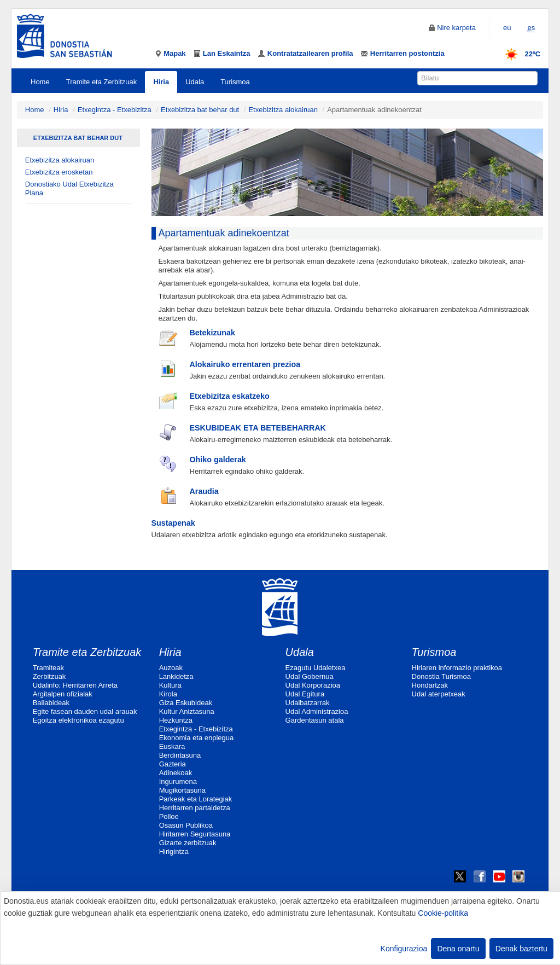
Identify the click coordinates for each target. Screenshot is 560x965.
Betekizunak (212, 333)
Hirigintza (174, 851)
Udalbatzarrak (308, 703)
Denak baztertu (521, 949)
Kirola (168, 694)
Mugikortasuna (182, 790)
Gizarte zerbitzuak (188, 843)
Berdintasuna (180, 755)
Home (40, 82)
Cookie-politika (443, 913)
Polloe (169, 816)
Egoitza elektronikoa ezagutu (78, 720)
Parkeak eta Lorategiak (196, 799)
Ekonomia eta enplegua (197, 738)
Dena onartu (458, 949)
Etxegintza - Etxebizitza (115, 110)
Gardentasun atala (315, 720)
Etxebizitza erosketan (59, 172)
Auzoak (171, 668)
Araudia (204, 491)
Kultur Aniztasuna (187, 711)
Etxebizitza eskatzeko (230, 396)
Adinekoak (176, 773)
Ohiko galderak (218, 460)
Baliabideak (51, 703)
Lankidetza (176, 676)
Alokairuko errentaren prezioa (245, 364)
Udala (195, 82)
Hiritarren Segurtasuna (195, 834)
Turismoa (235, 82)
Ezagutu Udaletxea (316, 668)
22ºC (519, 54)
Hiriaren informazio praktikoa (457, 668)
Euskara (172, 746)
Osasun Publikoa (186, 825)
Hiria (161, 82)
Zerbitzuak (49, 676)
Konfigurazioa (404, 949)
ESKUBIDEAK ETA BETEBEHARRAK (258, 428)
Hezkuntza (176, 720)
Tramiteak (48, 668)
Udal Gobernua (310, 676)
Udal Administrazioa (317, 711)
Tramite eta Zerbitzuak (102, 82)
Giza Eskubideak (186, 703)
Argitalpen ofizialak (63, 694)
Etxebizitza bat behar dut (200, 110)
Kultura (170, 685)
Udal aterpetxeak (439, 694)
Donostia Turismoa (441, 676)
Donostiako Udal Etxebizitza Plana (69, 188)
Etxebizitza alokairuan (283, 110)
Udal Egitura (305, 694)
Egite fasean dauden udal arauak (85, 711)
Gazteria (173, 764)
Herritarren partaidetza (195, 808)
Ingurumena (178, 781)
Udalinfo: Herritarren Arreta (75, 685)
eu (507, 28)
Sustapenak (173, 523)
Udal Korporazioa (313, 685)
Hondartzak (430, 685)
